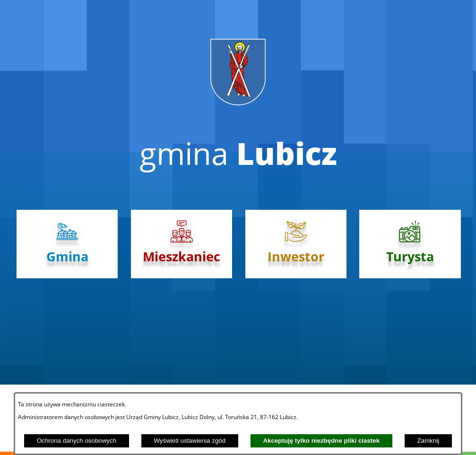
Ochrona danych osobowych (77, 441)
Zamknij (428, 441)
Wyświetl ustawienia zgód (190, 441)
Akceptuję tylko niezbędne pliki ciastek (321, 441)
